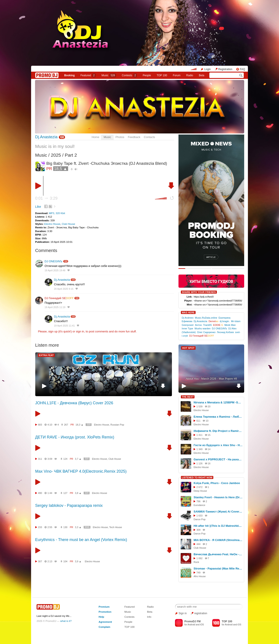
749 (198, 573)
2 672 (200, 487)
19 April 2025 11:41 (64, 326)
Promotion (105, 612)
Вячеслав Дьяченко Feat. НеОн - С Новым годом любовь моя (218, 554)
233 (40, 527)
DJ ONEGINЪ (54, 261)
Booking (69, 75)
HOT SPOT (188, 348)
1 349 (200, 449)
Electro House (52, 224)
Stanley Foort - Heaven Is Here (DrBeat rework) (218, 497)
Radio (190, 75)
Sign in (183, 613)
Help (101, 617)
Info (149, 617)
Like (38, 207)
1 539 (200, 406)
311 (40, 459)
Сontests (129, 75)
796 (198, 501)
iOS (202, 625)
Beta (202, 75)
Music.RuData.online (206, 318)
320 (89, 425)
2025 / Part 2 (64, 155)
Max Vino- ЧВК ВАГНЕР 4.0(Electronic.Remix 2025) (81, 471)
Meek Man (230, 325)
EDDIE (218, 325)
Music (109, 75)
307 (40, 561)
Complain (104, 627)
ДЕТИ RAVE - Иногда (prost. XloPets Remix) (75, 437)
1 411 (200, 435)
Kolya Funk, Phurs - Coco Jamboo (217, 483)
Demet (213, 321)
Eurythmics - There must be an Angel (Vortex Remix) (81, 540)
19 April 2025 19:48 (55, 270)
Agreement (105, 622)
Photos (120, 137)
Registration (225, 69)
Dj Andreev (188, 318)
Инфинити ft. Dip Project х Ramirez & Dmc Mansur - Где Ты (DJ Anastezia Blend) (218, 431)
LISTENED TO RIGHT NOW (197, 477)
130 (65, 527)
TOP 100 (162, 75)
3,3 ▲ (78, 527)
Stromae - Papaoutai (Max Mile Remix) (218, 569)
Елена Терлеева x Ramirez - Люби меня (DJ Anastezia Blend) (218, 417)
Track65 (207, 325)
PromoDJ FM (192, 621)
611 (198, 421)
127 (65, 493)
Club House (68, 224)
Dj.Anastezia (46, 137)
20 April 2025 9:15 (64, 289)
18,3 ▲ (79, 425)
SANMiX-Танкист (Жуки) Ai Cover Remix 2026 (218, 512)
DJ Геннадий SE (59, 298)
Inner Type (187, 328)
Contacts (149, 137)
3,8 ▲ (78, 493)
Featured (88, 75)
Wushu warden (202, 328)
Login (207, 69)
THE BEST (188, 397)
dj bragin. (225, 321)
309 (198, 530)
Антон (199, 325)
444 (198, 544)
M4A (87, 527)
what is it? (66, 621)
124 (65, 459)
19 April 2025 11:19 (55, 307)
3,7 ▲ (78, 459)
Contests (129, 617)
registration (201, 613)
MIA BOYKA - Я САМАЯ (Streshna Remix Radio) (218, 540)
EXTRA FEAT (46, 355)
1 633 (200, 516)
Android (191, 625)
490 (40, 493)
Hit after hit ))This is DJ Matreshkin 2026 (218, 526)
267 (66, 425)
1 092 (200, 558)
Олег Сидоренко (206, 332)
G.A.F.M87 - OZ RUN (103, 379)
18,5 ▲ (61, 169)
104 (65, 561)
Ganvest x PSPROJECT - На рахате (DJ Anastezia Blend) (218, 459)
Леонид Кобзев (225, 332)
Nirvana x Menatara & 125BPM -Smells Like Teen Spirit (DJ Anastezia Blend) (218, 402)
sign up (53, 331)
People (147, 75)
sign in (80, 331)
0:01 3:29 (46, 198)
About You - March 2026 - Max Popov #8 (211, 379)
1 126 (200, 463)
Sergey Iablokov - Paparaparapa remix (69, 506)
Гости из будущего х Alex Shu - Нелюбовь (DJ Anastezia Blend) (218, 445)
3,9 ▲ (78, 561)
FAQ (242, 69)
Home (96, 137)
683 (40, 425)
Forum (177, 75)
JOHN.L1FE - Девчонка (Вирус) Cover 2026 (74, 403)
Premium (104, 607)
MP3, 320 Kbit (57, 213)
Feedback (134, 137)
